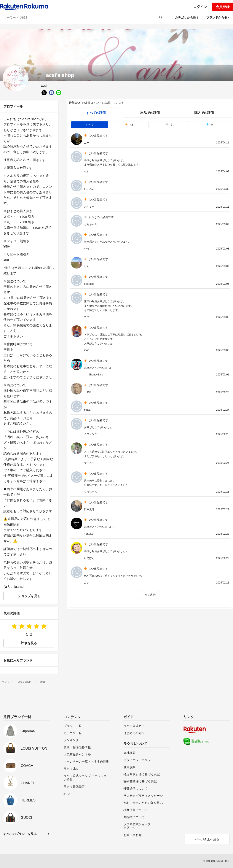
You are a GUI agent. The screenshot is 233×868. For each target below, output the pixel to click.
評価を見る (29, 643)
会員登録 (223, 7)
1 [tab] (169, 125)
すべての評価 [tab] (96, 113)
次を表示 (150, 595)
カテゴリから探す (187, 17)
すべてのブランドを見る (20, 834)
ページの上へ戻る (207, 839)
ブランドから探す (218, 17)
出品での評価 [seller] (150, 113)
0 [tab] (209, 125)
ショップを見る (29, 596)
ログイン (200, 7)
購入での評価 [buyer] (204, 113)
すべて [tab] (90, 125)
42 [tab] (129, 125)
